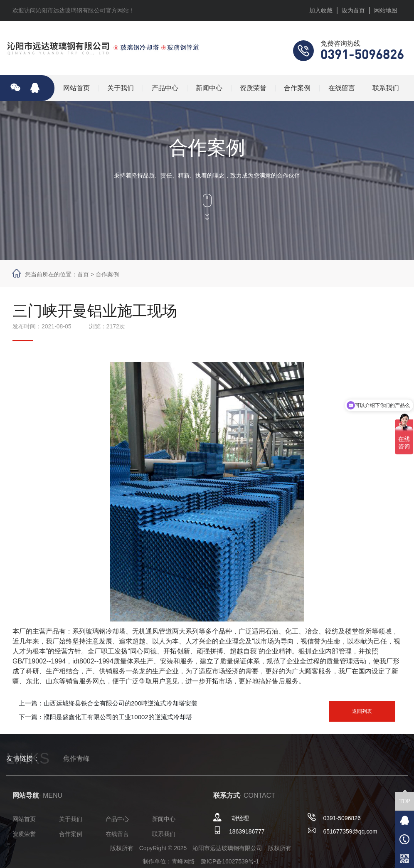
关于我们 (121, 88)
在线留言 (342, 88)
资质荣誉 (253, 88)
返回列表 (362, 711)
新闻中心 (209, 88)
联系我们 (386, 88)
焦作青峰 (76, 758)
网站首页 (76, 88)
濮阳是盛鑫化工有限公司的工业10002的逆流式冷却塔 (118, 717)
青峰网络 (183, 861)
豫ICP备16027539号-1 (230, 861)
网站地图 (386, 10)
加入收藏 (321, 10)
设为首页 (353, 10)
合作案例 (297, 88)
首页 (83, 274)
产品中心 (165, 88)
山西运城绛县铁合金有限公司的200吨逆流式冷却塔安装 (121, 703)
